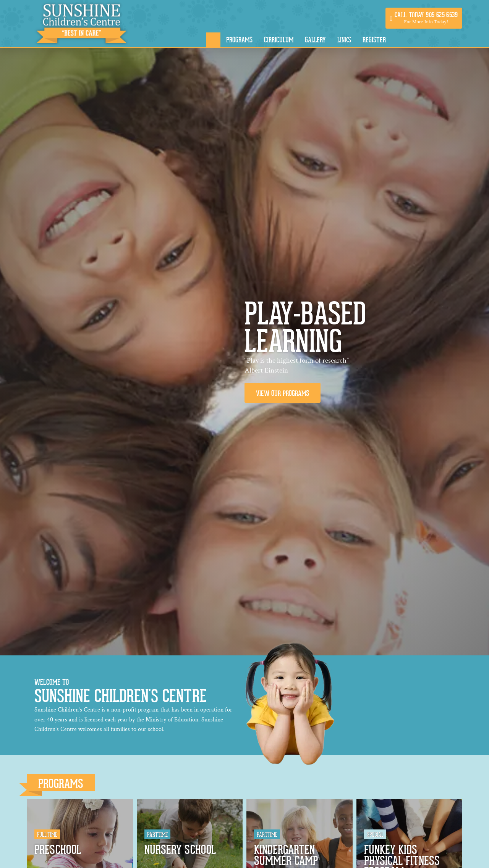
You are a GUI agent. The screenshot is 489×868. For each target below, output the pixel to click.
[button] (424, 18)
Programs (61, 784)
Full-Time (47, 835)
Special (375, 835)
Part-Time (157, 835)
